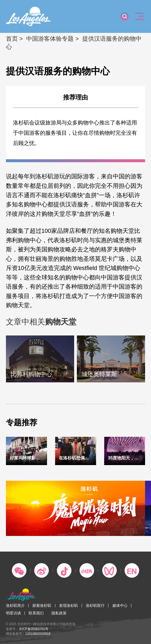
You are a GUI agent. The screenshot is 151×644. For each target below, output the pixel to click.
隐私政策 (59, 613)
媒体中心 (120, 605)
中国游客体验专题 (50, 39)
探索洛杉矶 (42, 605)
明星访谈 (13, 613)
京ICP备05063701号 (34, 629)
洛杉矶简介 (15, 605)
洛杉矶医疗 (95, 605)
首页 (12, 39)
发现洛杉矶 (68, 605)
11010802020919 (38, 634)
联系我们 (36, 613)
